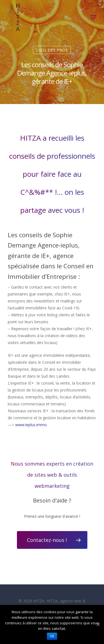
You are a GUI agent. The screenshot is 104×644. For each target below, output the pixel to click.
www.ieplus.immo (31, 425)
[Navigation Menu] (93, 17)
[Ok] (98, 624)
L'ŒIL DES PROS (52, 50)
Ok (52, 636)
